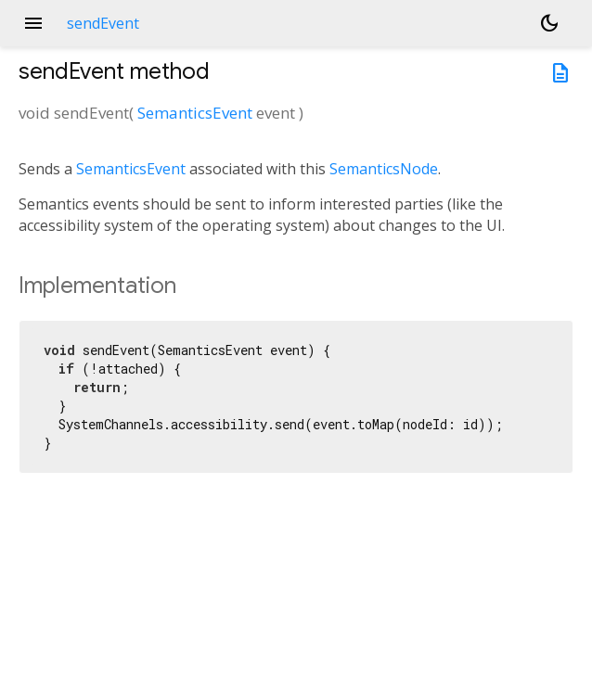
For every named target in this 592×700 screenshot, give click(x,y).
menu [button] (33, 23)
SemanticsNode (384, 169)
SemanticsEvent (195, 113)
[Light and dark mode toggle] (549, 23)
